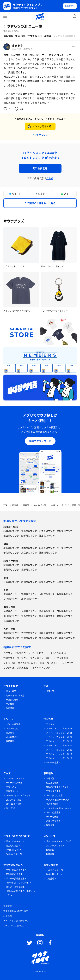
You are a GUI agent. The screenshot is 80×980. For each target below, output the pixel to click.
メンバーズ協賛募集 (15, 887)
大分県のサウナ (11, 638)
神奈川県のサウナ (48, 552)
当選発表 (10, 733)
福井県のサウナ (65, 565)
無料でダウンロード (40, 441)
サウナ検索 (11, 691)
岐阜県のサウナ (11, 582)
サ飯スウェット (13, 791)
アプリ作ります (53, 791)
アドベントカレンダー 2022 (59, 741)
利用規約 (8, 916)
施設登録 (10, 708)
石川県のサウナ (47, 565)
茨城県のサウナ (11, 548)
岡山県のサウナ (47, 611)
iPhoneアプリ (12, 850)
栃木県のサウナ (29, 548)
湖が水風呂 (22, 667)
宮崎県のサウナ (29, 638)
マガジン (50, 724)
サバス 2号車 (52, 804)
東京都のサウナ (29, 552)
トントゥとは (12, 729)
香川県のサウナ (47, 616)
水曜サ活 (50, 778)
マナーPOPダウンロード (17, 883)
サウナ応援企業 (53, 812)
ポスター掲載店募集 (15, 879)
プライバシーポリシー (14, 926)
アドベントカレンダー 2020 (59, 750)
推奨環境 (8, 906)
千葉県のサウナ (11, 552)
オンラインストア (14, 778)
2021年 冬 (11, 808)
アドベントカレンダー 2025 (59, 729)
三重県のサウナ (65, 582)
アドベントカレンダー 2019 (59, 754)
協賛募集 (10, 741)
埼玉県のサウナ (65, 548)
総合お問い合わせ (54, 874)
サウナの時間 (52, 817)
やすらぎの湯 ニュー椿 (24, 26)
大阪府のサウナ (47, 594)
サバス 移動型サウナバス (58, 800)
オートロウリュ (40, 653)
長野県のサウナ (29, 569)
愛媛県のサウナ (65, 616)
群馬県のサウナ (47, 548)
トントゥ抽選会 (13, 724)
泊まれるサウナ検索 (15, 696)
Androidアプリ (13, 854)
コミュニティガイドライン (16, 921)
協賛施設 (50, 850)
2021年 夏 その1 (14, 800)
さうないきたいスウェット (18, 795)
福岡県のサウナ (11, 633)
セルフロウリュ (22, 653)
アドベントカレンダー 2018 (59, 758)
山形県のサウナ (29, 535)
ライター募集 (52, 763)
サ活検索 (10, 704)
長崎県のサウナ (47, 633)
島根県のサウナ (29, 611)
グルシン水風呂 (58, 653)
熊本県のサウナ (65, 633)
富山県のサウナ (29, 565)
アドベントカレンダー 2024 (59, 733)
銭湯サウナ (9, 658)
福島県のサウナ (47, 535)
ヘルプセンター (53, 870)
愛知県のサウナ (47, 582)
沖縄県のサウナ (67, 638)
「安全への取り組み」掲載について (20, 893)
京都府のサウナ (29, 594)
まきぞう (17, 45)
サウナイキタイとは (15, 841)
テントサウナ (67, 663)
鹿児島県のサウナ (48, 638)
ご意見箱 (50, 879)
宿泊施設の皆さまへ (15, 874)
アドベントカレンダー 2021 (59, 746)
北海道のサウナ (11, 531)
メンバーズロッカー (55, 846)
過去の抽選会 (12, 737)
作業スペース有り (49, 663)
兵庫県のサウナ (65, 594)
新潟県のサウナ (11, 565)
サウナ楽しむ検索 (54, 795)
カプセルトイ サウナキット (59, 808)
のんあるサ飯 (52, 783)
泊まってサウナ (53, 821)
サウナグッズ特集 (14, 783)
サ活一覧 (50, 691)
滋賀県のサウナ (11, 594)
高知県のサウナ (11, 621)
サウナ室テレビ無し (40, 658)
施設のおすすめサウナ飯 (57, 787)
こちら (50, 178)
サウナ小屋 (9, 667)
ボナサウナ (22, 658)
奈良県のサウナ (11, 599)
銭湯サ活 (50, 825)
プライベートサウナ (40, 667)
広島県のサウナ (65, 611)
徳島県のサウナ (29, 616)
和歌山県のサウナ (30, 599)
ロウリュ (8, 653)
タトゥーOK (9, 663)
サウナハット (12, 787)
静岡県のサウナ (29, 582)
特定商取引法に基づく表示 (16, 911)
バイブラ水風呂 (60, 658)
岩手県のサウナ (47, 531)
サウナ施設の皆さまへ (16, 870)
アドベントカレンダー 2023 (59, 737)
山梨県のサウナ (11, 569)
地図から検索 (12, 700)
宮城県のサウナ (65, 531)
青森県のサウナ (29, 531)
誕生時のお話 (12, 846)
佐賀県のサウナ (29, 633)
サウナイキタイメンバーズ (58, 841)
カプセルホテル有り (28, 663)
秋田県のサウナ (11, 535)
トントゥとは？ (40, 134)
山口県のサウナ (11, 616)
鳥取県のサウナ (11, 611)
